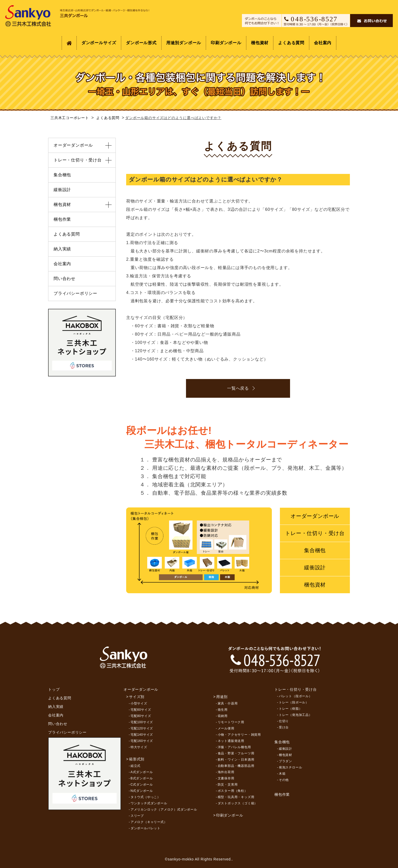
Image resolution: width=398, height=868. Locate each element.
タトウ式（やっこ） (146, 797)
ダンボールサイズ (99, 43)
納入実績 (62, 249)
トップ (54, 689)
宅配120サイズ (142, 728)
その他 (284, 780)
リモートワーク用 (231, 722)
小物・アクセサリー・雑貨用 (239, 735)
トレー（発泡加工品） (296, 715)
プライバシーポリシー (75, 293)
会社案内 (323, 43)
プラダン (285, 761)
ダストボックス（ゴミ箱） (238, 803)
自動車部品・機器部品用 (236, 766)
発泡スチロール (291, 767)
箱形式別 (137, 759)
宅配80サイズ (141, 716)
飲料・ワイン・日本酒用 (236, 760)
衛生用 (223, 710)
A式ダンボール (142, 772)
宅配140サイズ (142, 735)
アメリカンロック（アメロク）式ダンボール (164, 810)
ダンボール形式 (141, 43)
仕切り (284, 721)
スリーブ (137, 816)
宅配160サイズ (142, 741)
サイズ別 (137, 697)
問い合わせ (65, 279)
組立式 (136, 766)
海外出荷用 (226, 772)
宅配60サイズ (141, 710)
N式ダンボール (142, 791)
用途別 (222, 697)
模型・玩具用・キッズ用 (236, 797)
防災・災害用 (228, 785)
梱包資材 (260, 43)
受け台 (284, 727)
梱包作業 (62, 219)
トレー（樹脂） (291, 709)
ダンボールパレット (146, 828)
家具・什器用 (228, 703)
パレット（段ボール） (296, 696)
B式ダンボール (142, 778)
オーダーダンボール (315, 516)
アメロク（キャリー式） (149, 822)
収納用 (223, 716)
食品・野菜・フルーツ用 (236, 753)
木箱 (282, 774)
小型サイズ (139, 703)
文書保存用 (226, 778)
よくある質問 (291, 43)
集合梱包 (315, 550)
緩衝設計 (315, 567)
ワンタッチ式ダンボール (149, 803)
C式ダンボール (142, 785)
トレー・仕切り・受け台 (315, 533)
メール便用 (226, 728)
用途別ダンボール (184, 43)
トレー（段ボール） (294, 702)
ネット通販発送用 (231, 741)
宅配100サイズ (142, 722)
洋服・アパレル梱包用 (234, 747)
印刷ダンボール (226, 43)
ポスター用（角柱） (233, 791)
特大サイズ (139, 747)
